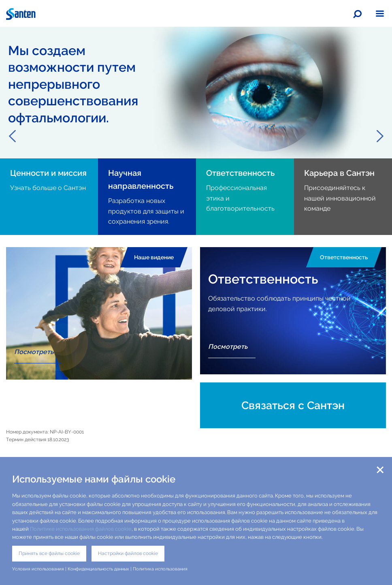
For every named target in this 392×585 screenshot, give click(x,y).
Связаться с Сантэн (293, 405)
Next (380, 136)
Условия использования (38, 569)
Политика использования (161, 569)
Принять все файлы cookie (49, 553)
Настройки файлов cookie (128, 553)
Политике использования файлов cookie (81, 529)
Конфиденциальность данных (98, 569)
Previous (12, 136)
